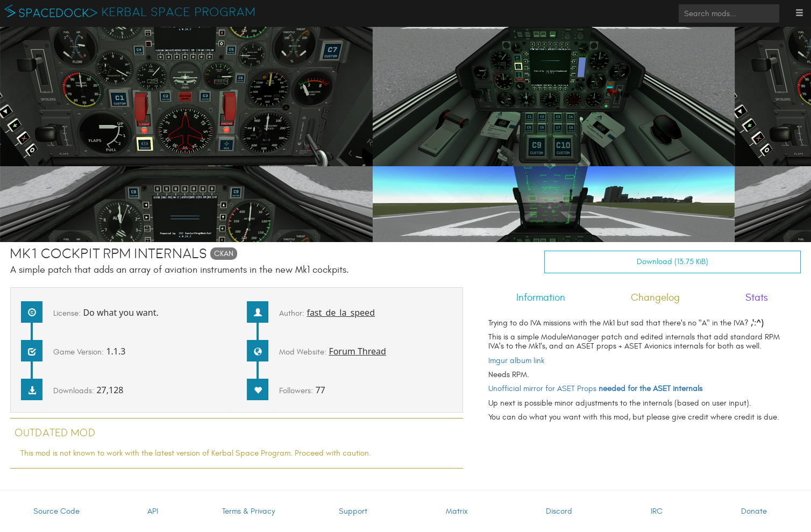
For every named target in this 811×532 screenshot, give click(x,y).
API (153, 511)
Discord (559, 511)
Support (353, 511)
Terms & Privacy (248, 511)
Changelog (655, 297)
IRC (657, 511)
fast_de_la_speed (341, 313)
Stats (757, 297)
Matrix (457, 511)
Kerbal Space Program (179, 12)
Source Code (56, 511)
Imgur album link (516, 361)
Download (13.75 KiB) (673, 262)
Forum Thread (357, 351)
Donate (754, 511)
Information (541, 297)
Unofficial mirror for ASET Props (595, 389)
